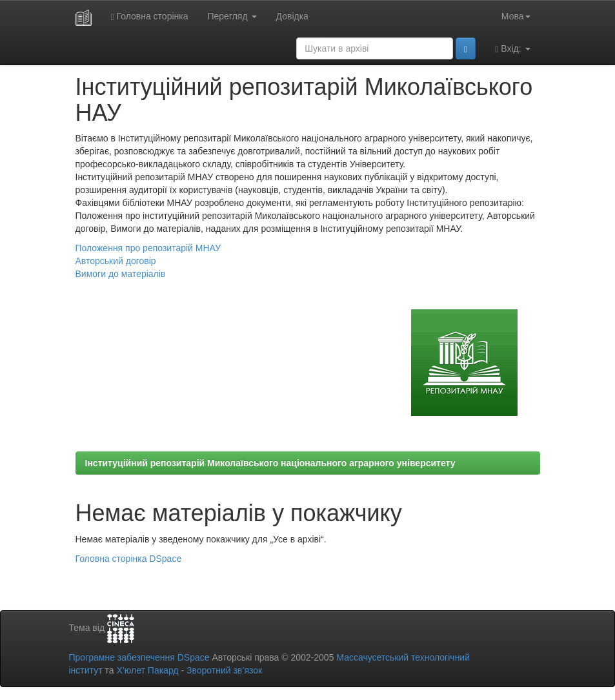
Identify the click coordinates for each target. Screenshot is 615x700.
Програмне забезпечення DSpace (139, 657)
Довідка (292, 16)
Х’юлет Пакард (147, 670)
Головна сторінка (150, 16)
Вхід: (512, 49)
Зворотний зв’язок (224, 670)
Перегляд (232, 16)
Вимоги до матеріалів (121, 274)
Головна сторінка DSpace (129, 559)
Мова (516, 16)
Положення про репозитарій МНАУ (148, 248)
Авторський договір (116, 261)
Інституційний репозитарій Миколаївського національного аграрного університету (270, 463)
